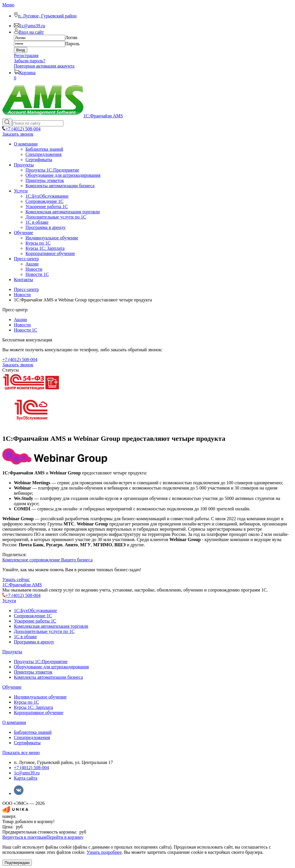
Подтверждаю (17, 863)
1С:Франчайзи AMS (22, 585)
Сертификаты (27, 743)
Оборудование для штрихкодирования (51, 667)
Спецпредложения (32, 737)
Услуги (9, 601)
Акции (20, 320)
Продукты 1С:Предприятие (41, 662)
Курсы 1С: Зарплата (33, 707)
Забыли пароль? (30, 61)
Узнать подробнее (104, 852)
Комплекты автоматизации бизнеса (48, 677)
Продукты (12, 652)
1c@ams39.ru (27, 773)
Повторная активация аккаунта (44, 66)
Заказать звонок (18, 134)
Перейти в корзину (65, 837)
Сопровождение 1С (33, 616)
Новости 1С (26, 330)
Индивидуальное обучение (40, 697)
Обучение (12, 687)
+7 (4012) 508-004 (31, 768)
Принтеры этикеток (33, 672)
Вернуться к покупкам (24, 837)
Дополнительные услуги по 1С (44, 631)
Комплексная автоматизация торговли (51, 626)
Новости (22, 325)
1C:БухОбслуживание (35, 610)
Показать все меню (21, 753)
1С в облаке (25, 637)
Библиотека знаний (33, 732)
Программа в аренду (34, 642)
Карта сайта (26, 778)
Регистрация (26, 55)
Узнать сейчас (16, 579)
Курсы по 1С (26, 702)
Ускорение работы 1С (35, 621)
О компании (14, 722)
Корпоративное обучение (39, 713)
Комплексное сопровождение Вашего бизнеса (47, 560)
